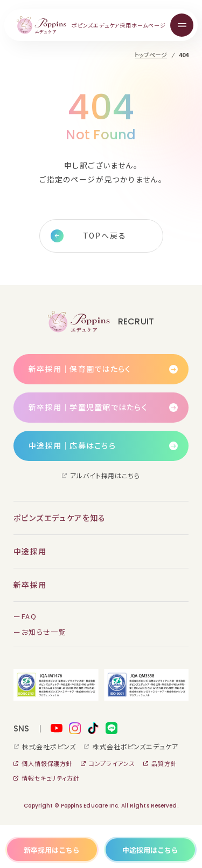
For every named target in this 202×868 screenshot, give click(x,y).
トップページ (151, 55)
